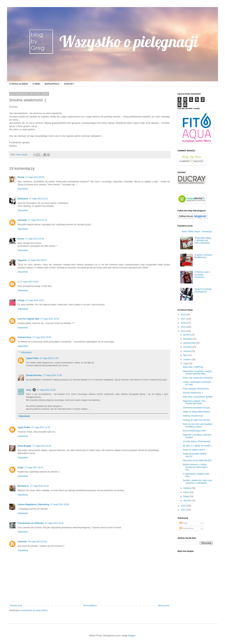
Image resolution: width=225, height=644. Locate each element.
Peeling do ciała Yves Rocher (197, 420)
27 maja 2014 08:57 (37, 260)
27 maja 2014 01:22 (38, 199)
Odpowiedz (23, 189)
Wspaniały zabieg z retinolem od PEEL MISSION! (203, 240)
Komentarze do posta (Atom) (34, 610)
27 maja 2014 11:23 (49, 358)
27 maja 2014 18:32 (54, 523)
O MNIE (36, 84)
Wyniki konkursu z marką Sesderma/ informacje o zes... (195, 467)
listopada (188, 339)
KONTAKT (69, 84)
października (190, 343)
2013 (184, 506)
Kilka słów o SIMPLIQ (193, 367)
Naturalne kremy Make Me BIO (197, 460)
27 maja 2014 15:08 (46, 390)
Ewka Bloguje (24, 446)
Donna (21, 239)
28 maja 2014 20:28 (37, 542)
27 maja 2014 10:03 (29, 282)
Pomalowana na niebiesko (31, 523)
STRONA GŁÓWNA (19, 84)
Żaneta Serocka (34, 375)
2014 (184, 331)
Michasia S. (23, 486)
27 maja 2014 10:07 (35, 300)
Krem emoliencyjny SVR (194, 431)
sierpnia (187, 351)
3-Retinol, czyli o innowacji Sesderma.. (202, 275)
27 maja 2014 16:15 (39, 486)
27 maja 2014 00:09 (35, 177)
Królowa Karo (24, 337)
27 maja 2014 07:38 (34, 239)
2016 (184, 323)
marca (187, 492)
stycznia (187, 500)
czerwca (187, 359)
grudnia (187, 335)
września (188, 347)
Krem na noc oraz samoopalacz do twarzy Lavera (198, 425)
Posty (183, 523)
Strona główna (90, 605)
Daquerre (22, 260)
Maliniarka (23, 199)
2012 (184, 510)
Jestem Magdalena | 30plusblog (33, 504)
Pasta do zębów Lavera (194, 450)
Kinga (20, 468)
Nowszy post (16, 605)
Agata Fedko (32, 358)
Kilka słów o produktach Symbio (198, 397)
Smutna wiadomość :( (193, 393)
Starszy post (163, 605)
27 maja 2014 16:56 (60, 504)
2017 (184, 319)
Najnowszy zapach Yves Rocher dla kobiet (194, 402)
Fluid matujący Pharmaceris (196, 389)
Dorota (21, 177)
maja (186, 364)
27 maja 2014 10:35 (50, 319)
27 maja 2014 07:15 (37, 220)
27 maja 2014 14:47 (34, 468)
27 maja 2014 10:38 (42, 337)
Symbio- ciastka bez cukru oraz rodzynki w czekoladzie (197, 482)
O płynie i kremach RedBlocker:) (203, 256)
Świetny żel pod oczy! (193, 416)
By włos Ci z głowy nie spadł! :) (197, 446)
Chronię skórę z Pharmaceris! (197, 441)
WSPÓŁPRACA (52, 84)
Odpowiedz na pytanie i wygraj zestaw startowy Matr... (197, 372)
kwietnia (187, 488)
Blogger (132, 636)
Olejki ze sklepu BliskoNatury (196, 412)
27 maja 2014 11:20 (41, 427)
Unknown (22, 220)
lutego (187, 496)
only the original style (28, 319)
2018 (184, 315)
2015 (184, 327)
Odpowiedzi (26, 352)
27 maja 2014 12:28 (42, 446)
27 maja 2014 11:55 (53, 375)
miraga (21, 300)
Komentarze (187, 528)
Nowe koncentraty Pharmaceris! (203, 290)
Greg (29, 390)
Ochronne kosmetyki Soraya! (196, 408)
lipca (186, 355)
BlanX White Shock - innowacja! (197, 232)
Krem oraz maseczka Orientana (198, 378)
